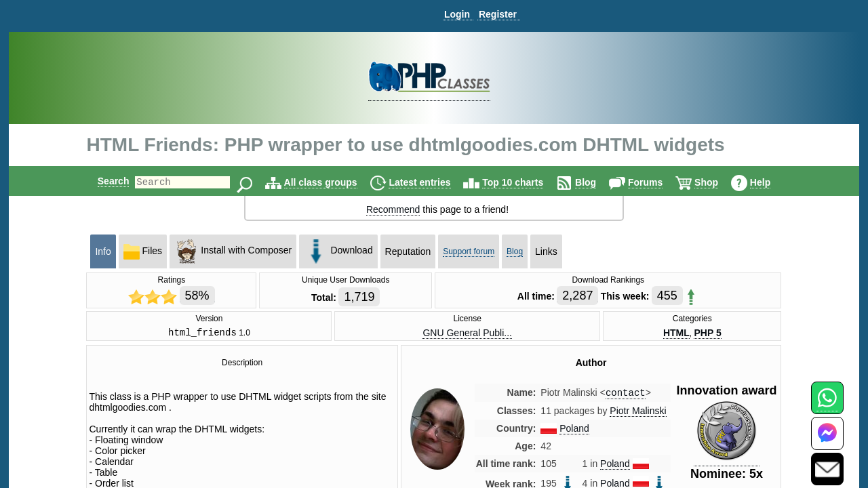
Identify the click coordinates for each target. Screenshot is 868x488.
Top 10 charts (524, 182)
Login (457, 14)
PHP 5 (707, 333)
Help (772, 182)
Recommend (393, 209)
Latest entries (431, 182)
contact (626, 395)
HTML (676, 333)
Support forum (469, 251)
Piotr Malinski (638, 414)
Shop (718, 182)
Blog (597, 182)
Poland (574, 432)
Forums (657, 182)
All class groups (332, 182)
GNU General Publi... (467, 333)
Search (102, 181)
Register (498, 14)
